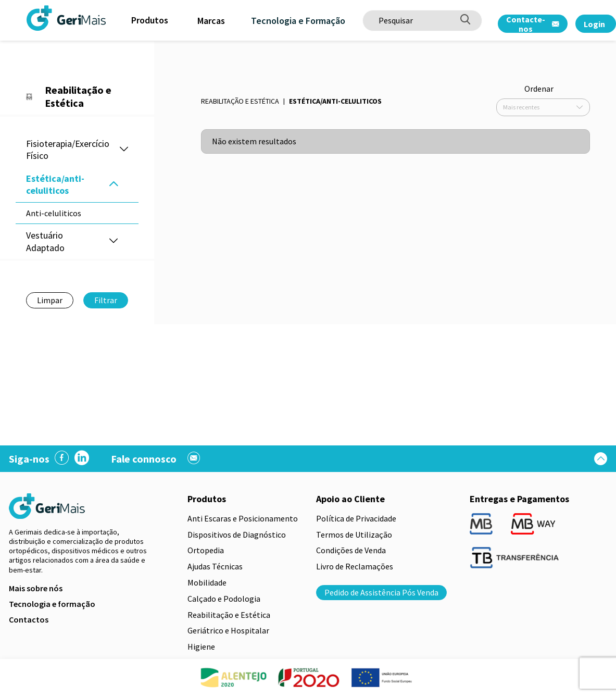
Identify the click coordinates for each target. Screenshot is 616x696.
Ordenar (539, 89)
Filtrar (106, 300)
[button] (124, 150)
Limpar (50, 300)
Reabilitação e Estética (240, 101)
